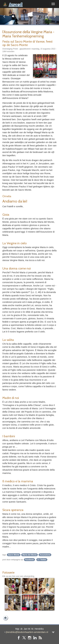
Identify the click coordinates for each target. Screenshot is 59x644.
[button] (4, 16)
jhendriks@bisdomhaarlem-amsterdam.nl (27, 632)
